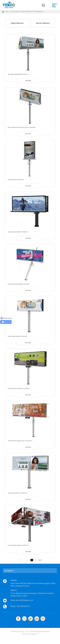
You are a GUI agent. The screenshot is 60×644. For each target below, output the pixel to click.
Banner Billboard (27, 12)
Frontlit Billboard (39, 12)
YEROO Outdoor (15, 12)
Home (7, 12)
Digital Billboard (17, 23)
